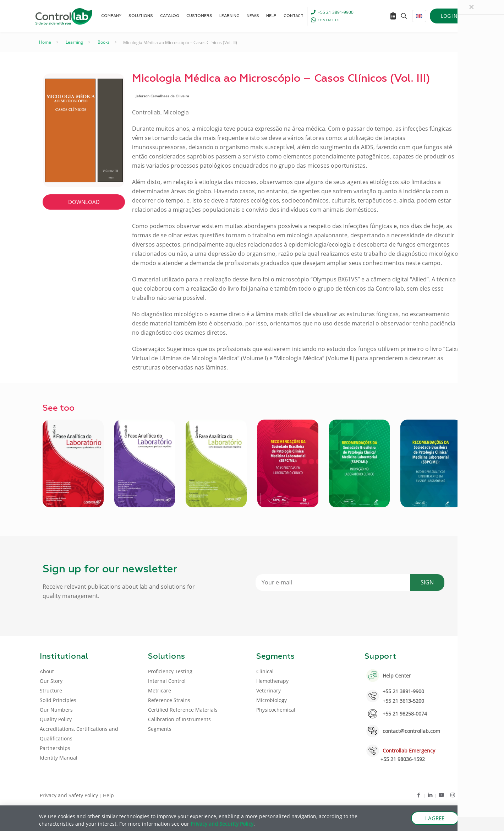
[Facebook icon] (419, 795)
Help (108, 795)
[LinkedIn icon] (430, 795)
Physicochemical (276, 710)
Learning (74, 42)
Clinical (265, 671)
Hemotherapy (272, 681)
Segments (160, 729)
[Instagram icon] (453, 795)
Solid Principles (58, 700)
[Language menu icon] (419, 16)
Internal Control (167, 681)
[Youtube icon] (441, 795)
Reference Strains (169, 700)
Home (45, 42)
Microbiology (272, 700)
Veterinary (269, 690)
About (47, 671)
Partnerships (55, 748)
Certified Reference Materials (183, 710)
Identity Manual (59, 758)
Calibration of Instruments (179, 719)
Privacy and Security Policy (222, 824)
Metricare (160, 690)
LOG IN (449, 16)
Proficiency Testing (170, 671)
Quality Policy (56, 719)
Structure (51, 690)
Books (104, 42)
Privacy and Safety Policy (70, 795)
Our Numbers (56, 710)
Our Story (51, 681)
